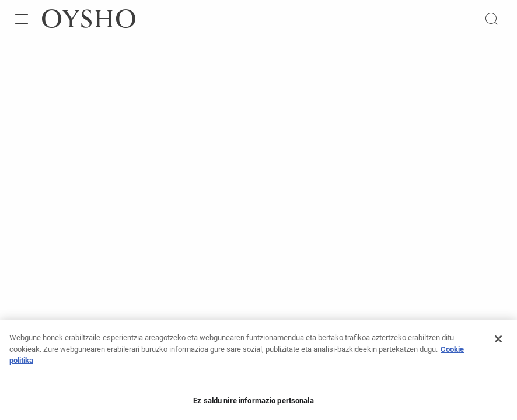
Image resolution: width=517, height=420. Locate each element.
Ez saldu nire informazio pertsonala (254, 404)
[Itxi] (498, 342)
